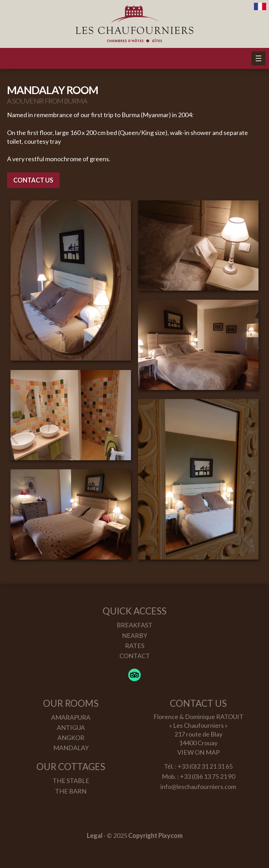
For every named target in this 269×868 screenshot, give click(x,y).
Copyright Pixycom (155, 835)
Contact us (33, 180)
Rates (135, 646)
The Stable (71, 781)
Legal (95, 835)
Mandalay (71, 748)
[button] (258, 58)
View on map (198, 752)
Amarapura (71, 717)
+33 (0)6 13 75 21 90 (208, 776)
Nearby (134, 635)
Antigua (71, 727)
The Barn (71, 791)
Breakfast (134, 625)
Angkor (71, 738)
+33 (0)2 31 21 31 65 (205, 766)
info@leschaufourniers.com (198, 787)
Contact (135, 656)
